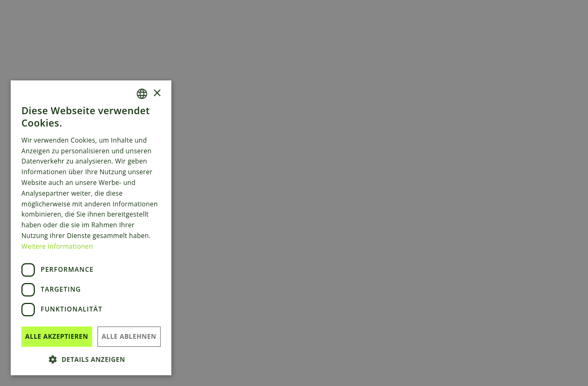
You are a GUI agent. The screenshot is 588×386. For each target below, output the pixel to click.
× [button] (157, 94)
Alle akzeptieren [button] (57, 336)
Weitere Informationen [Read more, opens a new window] (57, 246)
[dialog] (294, 193)
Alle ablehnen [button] (129, 336)
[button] (91, 359)
